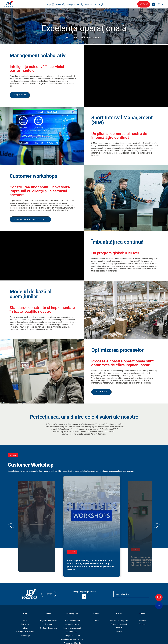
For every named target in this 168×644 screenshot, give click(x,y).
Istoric (25, 600)
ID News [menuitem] (88, 5)
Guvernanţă (25, 608)
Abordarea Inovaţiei (72, 593)
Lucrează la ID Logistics (119, 593)
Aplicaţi (119, 604)
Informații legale (66, 635)
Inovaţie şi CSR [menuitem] (75, 5)
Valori (25, 593)
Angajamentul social (72, 608)
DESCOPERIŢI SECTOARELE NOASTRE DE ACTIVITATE (30, 219)
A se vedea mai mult (37, 509)
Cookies (95, 635)
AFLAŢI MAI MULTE (20, 95)
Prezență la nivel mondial (25, 604)
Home (68, 37)
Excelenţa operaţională (72, 600)
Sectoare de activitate (49, 600)
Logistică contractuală (49, 593)
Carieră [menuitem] (99, 5)
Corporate (143, 597)
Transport (49, 597)
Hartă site (132, 635)
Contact (144, 4)
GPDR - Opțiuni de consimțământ (113, 635)
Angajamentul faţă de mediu (72, 612)
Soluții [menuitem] (60, 5)
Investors (143, 586)
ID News (96, 593)
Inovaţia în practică (72, 597)
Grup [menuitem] (50, 5)
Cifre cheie (25, 597)
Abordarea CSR (72, 604)
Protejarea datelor (82, 635)
